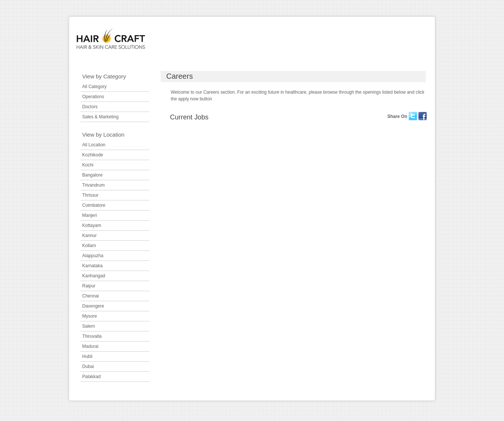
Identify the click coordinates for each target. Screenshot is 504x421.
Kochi (88, 165)
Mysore (89, 316)
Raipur (89, 286)
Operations (93, 97)
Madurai (90, 346)
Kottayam (92, 225)
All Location (94, 145)
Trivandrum (93, 185)
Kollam (89, 246)
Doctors (90, 107)
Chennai (91, 296)
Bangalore (92, 175)
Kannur (89, 236)
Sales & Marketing (100, 117)
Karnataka (92, 266)
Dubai (88, 367)
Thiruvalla (92, 336)
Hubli (87, 356)
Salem (89, 326)
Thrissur (90, 195)
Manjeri (89, 215)
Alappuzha (93, 256)
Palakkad (91, 377)
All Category (94, 87)
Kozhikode (93, 155)
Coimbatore (94, 205)
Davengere (93, 306)
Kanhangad (94, 276)
